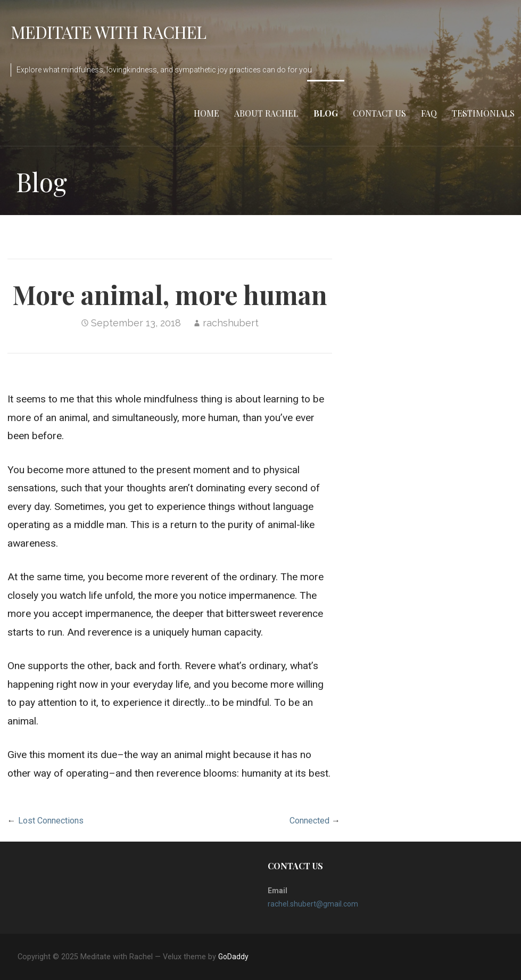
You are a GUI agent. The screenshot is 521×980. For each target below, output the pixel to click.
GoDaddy (233, 957)
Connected (309, 821)
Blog (326, 113)
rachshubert (231, 323)
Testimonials (483, 113)
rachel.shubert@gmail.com (313, 904)
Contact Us (379, 113)
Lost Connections (51, 821)
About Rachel (266, 113)
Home (206, 113)
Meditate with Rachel (108, 32)
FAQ (429, 113)
